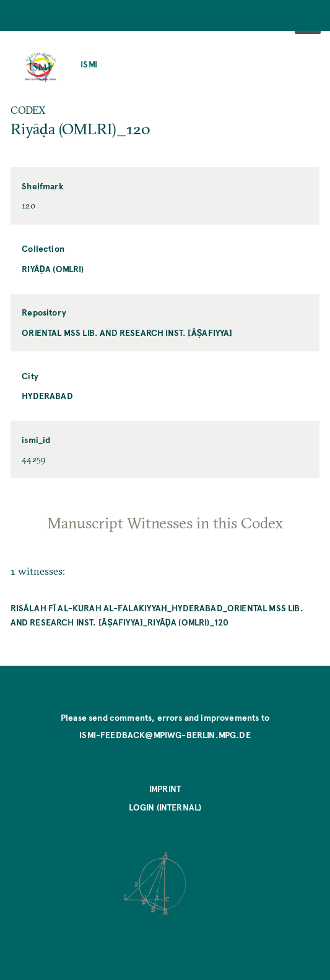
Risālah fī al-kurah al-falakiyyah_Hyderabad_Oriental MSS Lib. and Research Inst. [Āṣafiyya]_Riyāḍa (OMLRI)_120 (157, 615)
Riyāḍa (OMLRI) (53, 269)
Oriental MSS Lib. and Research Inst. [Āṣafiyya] (127, 333)
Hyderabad (47, 396)
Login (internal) (165, 807)
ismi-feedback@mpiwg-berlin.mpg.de (165, 735)
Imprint (165, 789)
